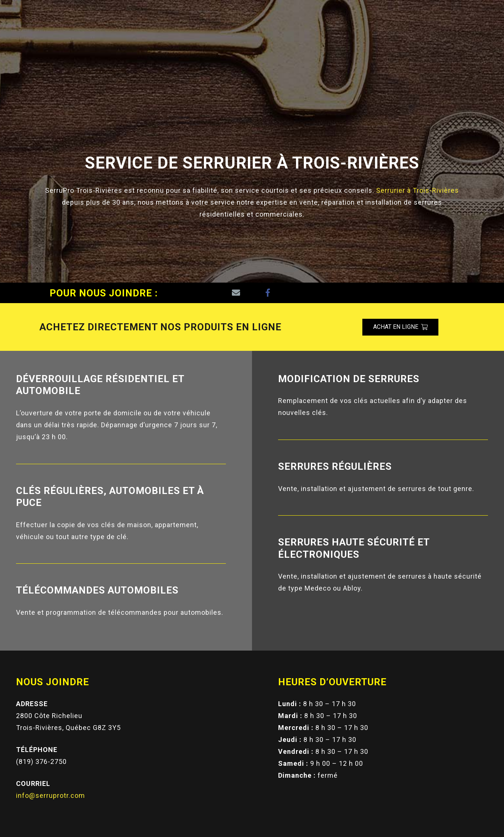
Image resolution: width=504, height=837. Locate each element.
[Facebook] (268, 293)
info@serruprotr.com (51, 795)
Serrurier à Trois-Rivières (418, 190)
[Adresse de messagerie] (236, 293)
